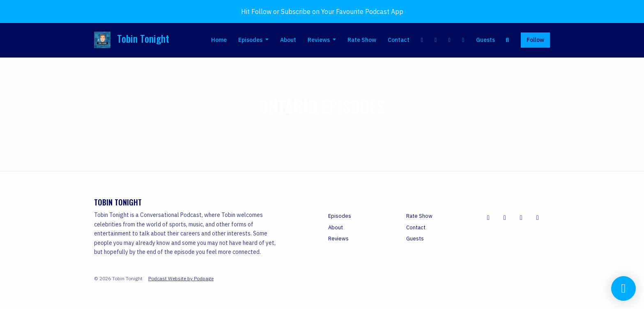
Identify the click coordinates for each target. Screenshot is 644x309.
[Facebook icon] (488, 217)
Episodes (251, 40)
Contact (399, 40)
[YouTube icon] (521, 217)
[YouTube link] (463, 40)
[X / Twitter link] (436, 40)
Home (219, 40)
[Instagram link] (450, 40)
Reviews (319, 40)
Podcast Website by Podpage (181, 278)
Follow (535, 40)
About (288, 40)
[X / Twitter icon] (505, 217)
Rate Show (362, 40)
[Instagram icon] (538, 217)
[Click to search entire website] (508, 40)
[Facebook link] (422, 40)
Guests (485, 40)
